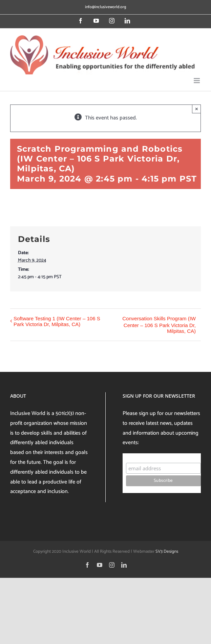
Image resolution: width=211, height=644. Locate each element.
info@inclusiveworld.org (105, 7)
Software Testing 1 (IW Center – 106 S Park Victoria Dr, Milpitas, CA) (57, 321)
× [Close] (197, 109)
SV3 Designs (167, 552)
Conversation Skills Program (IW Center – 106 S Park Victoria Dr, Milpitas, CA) (159, 325)
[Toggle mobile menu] (197, 81)
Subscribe (139, 456)
